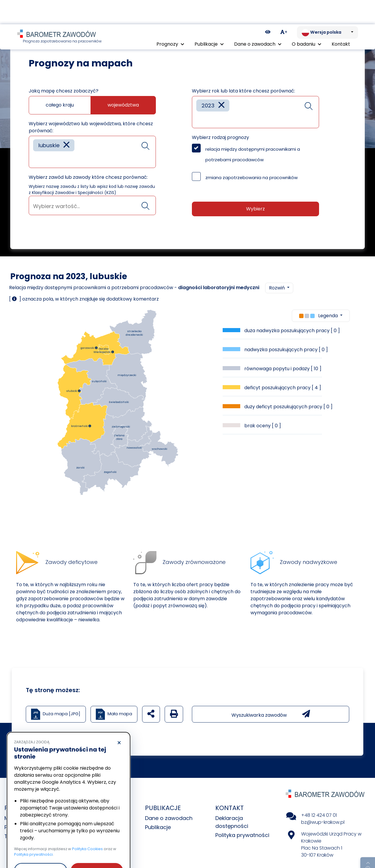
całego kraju (60, 105)
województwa (123, 105)
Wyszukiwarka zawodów (271, 714)
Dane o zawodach (169, 818)
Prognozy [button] (170, 20)
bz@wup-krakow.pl (323, 822)
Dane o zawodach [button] (258, 20)
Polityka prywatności (242, 835)
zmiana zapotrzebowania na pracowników (252, 177)
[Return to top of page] (368, 843)
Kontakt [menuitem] (341, 20)
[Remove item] (67, 145)
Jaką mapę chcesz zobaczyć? (64, 91)
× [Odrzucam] (119, 719)
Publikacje (158, 827)
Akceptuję (97, 846)
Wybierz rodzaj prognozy (220, 137)
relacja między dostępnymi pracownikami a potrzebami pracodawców (253, 154)
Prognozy (41, 32)
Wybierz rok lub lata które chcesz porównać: (243, 91)
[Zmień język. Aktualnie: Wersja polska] (328, 8)
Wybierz (255, 209)
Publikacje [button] (209, 20)
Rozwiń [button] (277, 288)
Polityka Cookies (87, 825)
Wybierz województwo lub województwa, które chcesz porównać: (91, 127)
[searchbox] (35, 159)
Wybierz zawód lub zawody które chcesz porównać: (88, 177)
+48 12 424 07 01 (319, 815)
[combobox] (92, 152)
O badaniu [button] (306, 20)
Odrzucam (41, 846)
